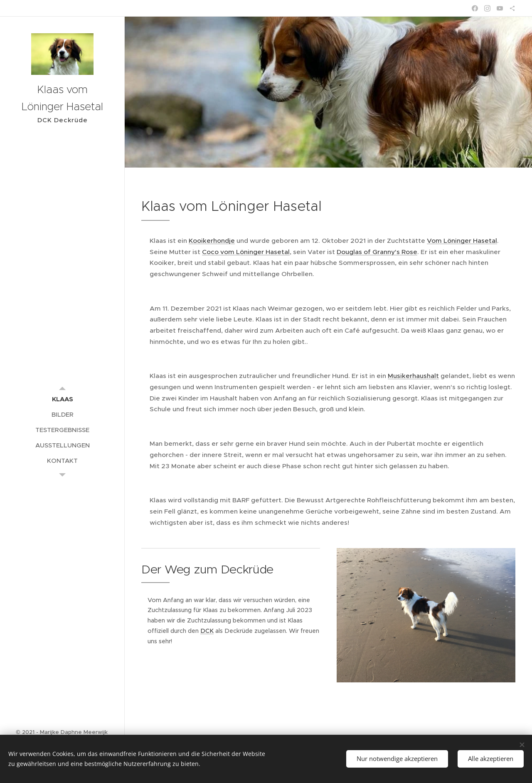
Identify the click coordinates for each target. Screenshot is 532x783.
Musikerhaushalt (413, 376)
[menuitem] (62, 399)
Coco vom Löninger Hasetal (246, 252)
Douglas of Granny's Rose (377, 252)
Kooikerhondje (212, 241)
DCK (207, 631)
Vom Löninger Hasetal (462, 241)
